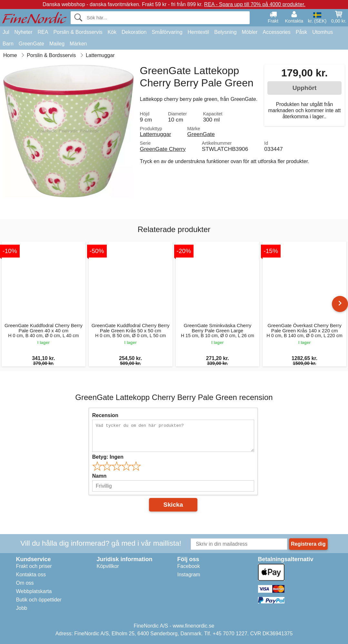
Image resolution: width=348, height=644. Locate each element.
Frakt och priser (34, 566)
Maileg (57, 44)
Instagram (189, 575)
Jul (6, 32)
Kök (112, 32)
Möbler (250, 32)
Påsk (302, 32)
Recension (105, 415)
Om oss (25, 583)
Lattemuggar (156, 134)
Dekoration (134, 32)
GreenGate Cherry (163, 149)
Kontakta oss (31, 575)
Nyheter (23, 32)
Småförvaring (167, 32)
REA (43, 32)
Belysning (225, 32)
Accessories (277, 32)
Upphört (305, 88)
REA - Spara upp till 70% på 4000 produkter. (255, 4)
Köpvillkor (108, 566)
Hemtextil (199, 32)
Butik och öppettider (39, 600)
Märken (78, 44)
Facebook (189, 566)
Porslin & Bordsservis (78, 32)
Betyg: (108, 457)
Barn (8, 44)
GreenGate (31, 44)
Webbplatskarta (34, 591)
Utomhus (323, 32)
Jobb (22, 608)
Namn (99, 476)
